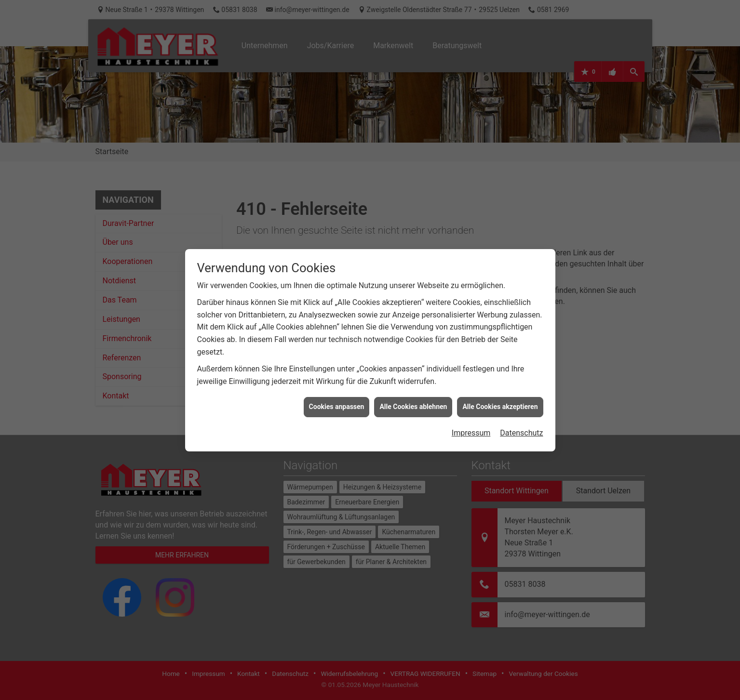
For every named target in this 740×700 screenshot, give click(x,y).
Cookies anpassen (337, 364)
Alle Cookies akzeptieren (500, 364)
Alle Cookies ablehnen (413, 364)
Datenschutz (521, 390)
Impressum (471, 390)
